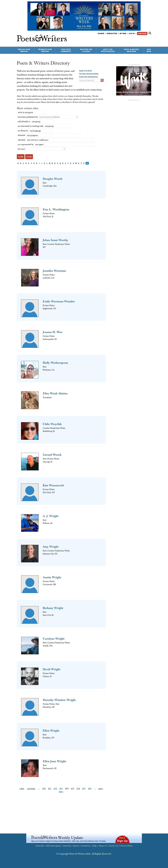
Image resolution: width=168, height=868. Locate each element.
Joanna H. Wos (52, 332)
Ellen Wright (51, 731)
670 (44, 788)
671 (50, 788)
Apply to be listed (85, 71)
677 (84, 788)
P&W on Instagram (150, 40)
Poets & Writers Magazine (131, 50)
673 (61, 788)
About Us (103, 846)
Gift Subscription (53, 846)
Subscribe (142, 33)
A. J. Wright (51, 516)
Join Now (149, 50)
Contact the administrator (88, 77)
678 (90, 788)
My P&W (123, 33)
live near (21, 149)
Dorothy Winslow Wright (59, 700)
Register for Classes (86, 50)
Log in (132, 33)
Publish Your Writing (24, 50)
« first (22, 788)
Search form (150, 33)
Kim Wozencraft (53, 485)
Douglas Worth (52, 179)
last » (61, 792)
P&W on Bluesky (146, 40)
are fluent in (23, 131)
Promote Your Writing (45, 50)
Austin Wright (52, 577)
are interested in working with (31, 126)
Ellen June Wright (54, 761)
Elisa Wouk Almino (55, 393)
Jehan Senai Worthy (55, 240)
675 (73, 788)
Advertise (67, 846)
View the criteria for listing (89, 74)
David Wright (52, 669)
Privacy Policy (127, 846)
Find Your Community (66, 50)
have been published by (28, 117)
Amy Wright (51, 547)
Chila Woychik (52, 424)
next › (101, 788)
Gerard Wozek (52, 455)
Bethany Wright (53, 608)
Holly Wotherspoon (55, 363)
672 (55, 788)
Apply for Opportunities (108, 50)
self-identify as (24, 121)
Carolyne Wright (54, 639)
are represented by (26, 144)
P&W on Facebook (142, 40)
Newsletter (112, 33)
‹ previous (31, 788)
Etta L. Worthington (56, 209)
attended (21, 135)
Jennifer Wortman (54, 271)
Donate (101, 33)
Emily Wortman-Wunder (59, 301)
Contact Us (114, 846)
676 (78, 788)
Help (95, 846)
